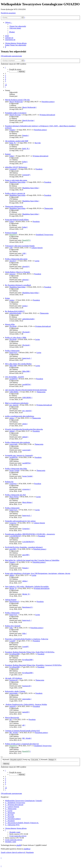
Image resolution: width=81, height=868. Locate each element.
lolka (11, 628)
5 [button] (5, 81)
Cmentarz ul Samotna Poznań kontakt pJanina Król (22, 731)
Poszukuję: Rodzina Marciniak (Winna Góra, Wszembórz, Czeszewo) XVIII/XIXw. (33, 665)
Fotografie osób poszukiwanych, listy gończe (20, 521)
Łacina (37, 261)
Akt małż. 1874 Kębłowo (14, 678)
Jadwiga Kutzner (11, 600)
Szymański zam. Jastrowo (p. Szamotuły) (19, 455)
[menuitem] (18, 26)
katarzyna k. (13, 353)
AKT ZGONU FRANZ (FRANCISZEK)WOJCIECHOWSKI (26, 390)
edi (10, 719)
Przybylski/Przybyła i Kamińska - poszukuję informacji (24, 547)
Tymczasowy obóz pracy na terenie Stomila (20, 246)
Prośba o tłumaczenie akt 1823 (15, 495)
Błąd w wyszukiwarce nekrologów (17, 403)
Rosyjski (38, 143)
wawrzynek (13, 444)
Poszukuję (39, 169)
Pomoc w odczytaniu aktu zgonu (16, 180)
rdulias (12, 575)
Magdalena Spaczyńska (17, 182)
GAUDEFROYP (15, 536)
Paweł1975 (13, 235)
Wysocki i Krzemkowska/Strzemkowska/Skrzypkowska (24, 429)
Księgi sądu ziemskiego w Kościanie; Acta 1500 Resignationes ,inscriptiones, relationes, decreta (38, 573)
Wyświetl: (13, 760)
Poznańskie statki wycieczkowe (16, 113)
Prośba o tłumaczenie (12, 351)
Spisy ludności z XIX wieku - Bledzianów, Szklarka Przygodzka (27, 587)
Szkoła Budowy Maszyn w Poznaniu (18, 272)
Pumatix (12, 130)
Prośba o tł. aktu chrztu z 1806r (16, 338)
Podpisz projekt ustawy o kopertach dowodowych (22, 744)
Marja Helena (14, 497)
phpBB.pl (27, 849)
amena (12, 418)
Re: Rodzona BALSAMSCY (15, 311)
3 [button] (5, 77)
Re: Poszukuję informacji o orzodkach (18, 285)
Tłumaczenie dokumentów (14, 206)
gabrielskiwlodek (15, 313)
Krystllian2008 (14, 654)
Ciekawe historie (37, 248)
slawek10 (13, 261)
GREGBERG (14, 392)
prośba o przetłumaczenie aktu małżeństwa (20, 416)
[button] (5, 67)
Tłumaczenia (49, 208)
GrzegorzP (13, 169)
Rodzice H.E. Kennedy (13, 626)
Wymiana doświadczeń (47, 115)
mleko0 (12, 431)
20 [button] (6, 85)
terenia (12, 300)
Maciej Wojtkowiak (16, 102)
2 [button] (5, 75)
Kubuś (12, 156)
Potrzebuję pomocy (48, 102)
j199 (11, 248)
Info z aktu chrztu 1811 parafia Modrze (18, 364)
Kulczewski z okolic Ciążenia (15, 691)
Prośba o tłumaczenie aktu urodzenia (17, 442)
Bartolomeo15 (14, 602)
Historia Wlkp (10, 324)
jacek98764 (13, 379)
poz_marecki (14, 405)
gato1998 (13, 549)
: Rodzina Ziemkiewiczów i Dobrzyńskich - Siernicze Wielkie (26, 704)
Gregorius (13, 523)
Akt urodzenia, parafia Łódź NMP (17, 141)
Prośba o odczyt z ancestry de (15, 193)
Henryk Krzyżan (15, 115)
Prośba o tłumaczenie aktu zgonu (16, 259)
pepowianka (13, 693)
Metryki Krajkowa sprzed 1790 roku (17, 100)
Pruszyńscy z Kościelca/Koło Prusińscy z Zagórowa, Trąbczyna (27, 639)
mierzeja (12, 274)
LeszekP (12, 641)
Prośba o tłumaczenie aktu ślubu (16, 469)
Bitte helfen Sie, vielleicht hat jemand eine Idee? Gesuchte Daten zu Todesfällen (32, 560)
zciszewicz (13, 484)
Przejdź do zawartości (8, 13)
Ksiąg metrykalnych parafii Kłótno (17, 220)
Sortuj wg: (32, 760)
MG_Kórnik (14, 733)
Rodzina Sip (9, 482)
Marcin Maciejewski (12, 718)
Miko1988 (13, 366)
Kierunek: (49, 760)
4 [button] (5, 79)
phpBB (19, 845)
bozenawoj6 (13, 680)
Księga (7, 298)
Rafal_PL (13, 143)
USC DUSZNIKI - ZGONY (15, 377)
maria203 (13, 706)
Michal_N (13, 588)
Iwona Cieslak (14, 470)
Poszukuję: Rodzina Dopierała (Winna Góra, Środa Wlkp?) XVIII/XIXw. (30, 652)
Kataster (8, 154)
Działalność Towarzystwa (45, 235)
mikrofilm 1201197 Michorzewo (16, 167)
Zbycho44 (13, 326)
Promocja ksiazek (11, 233)
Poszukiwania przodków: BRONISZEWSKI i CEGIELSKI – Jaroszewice (30, 534)
